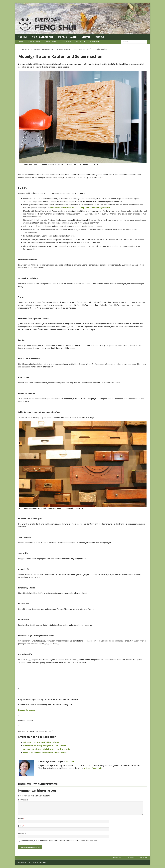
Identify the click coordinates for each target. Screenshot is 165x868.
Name (21, 819)
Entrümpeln (95, 42)
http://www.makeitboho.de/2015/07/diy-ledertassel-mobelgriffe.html (80, 208)
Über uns (100, 37)
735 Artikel (70, 761)
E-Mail (21, 826)
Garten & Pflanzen (67, 37)
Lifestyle (86, 37)
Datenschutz (118, 858)
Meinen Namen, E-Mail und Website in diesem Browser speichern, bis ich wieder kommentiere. (59, 841)
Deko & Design (52, 42)
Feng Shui (22, 37)
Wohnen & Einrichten (42, 37)
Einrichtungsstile (34, 42)
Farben (20, 42)
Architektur (66, 42)
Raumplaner (81, 42)
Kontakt (131, 858)
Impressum (144, 858)
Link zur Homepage (27, 710)
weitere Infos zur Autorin (94, 768)
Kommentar (23, 800)
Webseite (22, 833)
